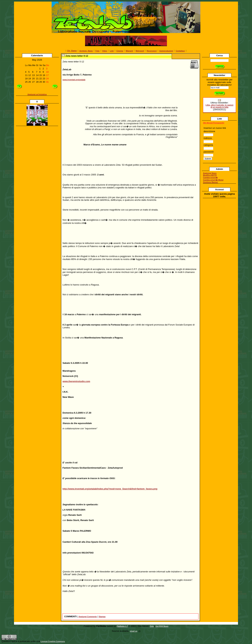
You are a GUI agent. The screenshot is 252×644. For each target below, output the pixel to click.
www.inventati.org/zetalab (74, 80)
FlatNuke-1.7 (122, 626)
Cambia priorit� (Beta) (213, 180)
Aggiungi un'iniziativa (37, 94)
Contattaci (180, 51)
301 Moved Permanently (214, 123)
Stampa (102, 617)
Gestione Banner (210, 182)
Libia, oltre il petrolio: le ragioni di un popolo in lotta (220, 106)
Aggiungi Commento (88, 617)
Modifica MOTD (210, 175)
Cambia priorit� (210, 178)
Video (105, 51)
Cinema (120, 51)
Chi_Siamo (72, 51)
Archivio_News (86, 51)
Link (112, 51)
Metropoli (140, 51)
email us (134, 631)
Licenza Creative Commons (53, 641)
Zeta (152, 626)
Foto (97, 51)
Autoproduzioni (166, 51)
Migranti (129, 51)
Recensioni (152, 51)
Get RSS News (162, 626)
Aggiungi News (210, 173)
